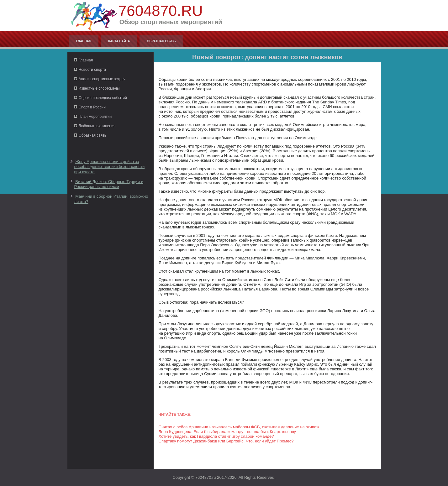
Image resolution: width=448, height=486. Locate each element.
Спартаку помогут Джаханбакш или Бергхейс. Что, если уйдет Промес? (226, 441)
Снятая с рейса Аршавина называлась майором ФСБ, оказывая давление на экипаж (239, 427)
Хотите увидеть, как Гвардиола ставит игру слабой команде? (216, 436)
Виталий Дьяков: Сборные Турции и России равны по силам (109, 184)
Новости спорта (92, 70)
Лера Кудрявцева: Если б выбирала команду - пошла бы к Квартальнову (227, 432)
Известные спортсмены (99, 88)
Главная (84, 41)
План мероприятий (95, 117)
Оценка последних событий (103, 98)
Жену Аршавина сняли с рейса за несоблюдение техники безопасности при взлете (110, 167)
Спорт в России (92, 107)
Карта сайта (119, 41)
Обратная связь (161, 41)
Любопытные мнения (97, 126)
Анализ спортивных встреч (102, 79)
